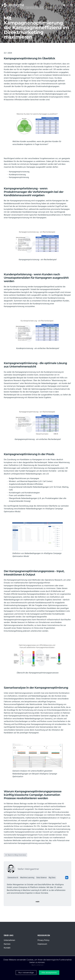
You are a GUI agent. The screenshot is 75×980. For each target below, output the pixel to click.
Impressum (42, 944)
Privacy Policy (43, 940)
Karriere (7, 944)
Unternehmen (9, 940)
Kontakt (7, 948)
